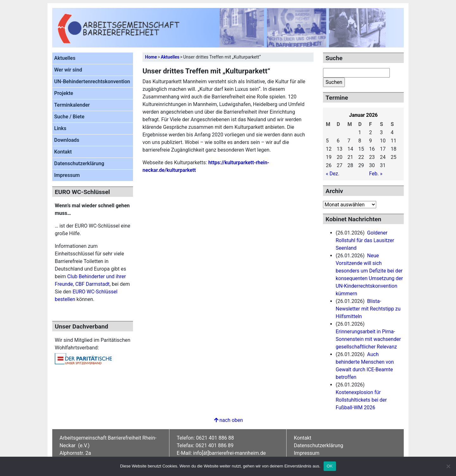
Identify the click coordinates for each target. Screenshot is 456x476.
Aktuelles (65, 58)
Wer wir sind (68, 70)
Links (60, 128)
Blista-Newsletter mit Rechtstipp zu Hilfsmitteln (368, 309)
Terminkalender (72, 105)
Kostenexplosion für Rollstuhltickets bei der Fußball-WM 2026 (361, 400)
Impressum (67, 175)
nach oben (228, 420)
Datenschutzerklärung (79, 163)
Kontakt (63, 152)
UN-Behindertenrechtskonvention (92, 81)
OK (330, 466)
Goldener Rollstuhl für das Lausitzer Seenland (365, 240)
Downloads (67, 140)
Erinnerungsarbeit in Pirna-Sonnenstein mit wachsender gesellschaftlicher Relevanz (368, 339)
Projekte (64, 93)
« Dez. (333, 174)
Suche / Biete (69, 117)
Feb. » (376, 174)
